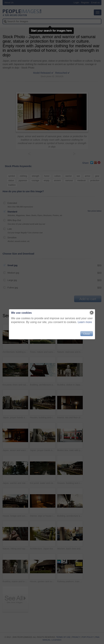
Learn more (85, 322)
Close (87, 334)
